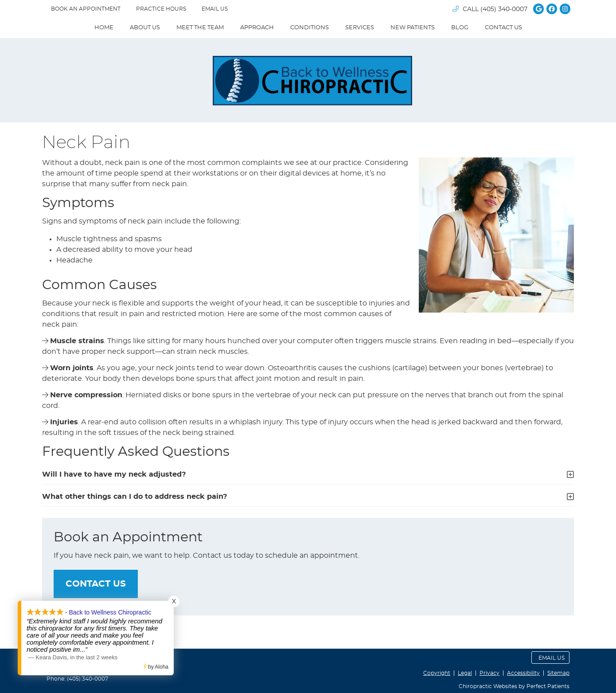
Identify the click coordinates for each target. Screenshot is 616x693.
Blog (460, 28)
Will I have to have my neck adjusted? (114, 474)
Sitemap (558, 673)
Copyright (437, 673)
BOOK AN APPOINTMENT (86, 9)
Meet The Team (200, 28)
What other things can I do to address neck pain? (135, 497)
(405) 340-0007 (504, 9)
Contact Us (503, 28)
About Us (145, 28)
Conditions (310, 28)
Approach (257, 28)
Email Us (215, 9)
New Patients (413, 28)
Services (360, 28)
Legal (465, 673)
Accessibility (523, 673)
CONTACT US (96, 584)
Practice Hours (161, 9)
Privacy (489, 673)
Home (104, 28)
